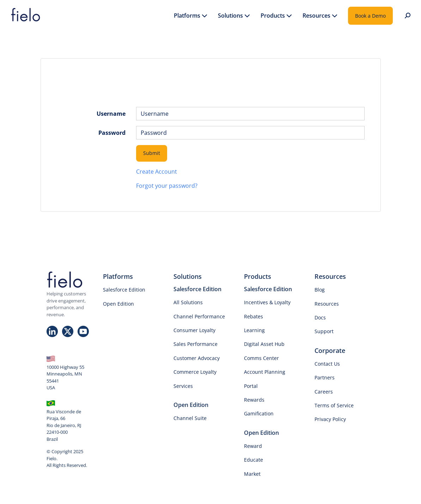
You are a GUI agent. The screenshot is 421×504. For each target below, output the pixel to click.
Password (112, 133)
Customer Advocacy (197, 358)
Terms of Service (334, 405)
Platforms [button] (191, 16)
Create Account (157, 172)
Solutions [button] (234, 16)
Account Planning (265, 372)
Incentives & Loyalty (267, 302)
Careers (324, 392)
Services (183, 386)
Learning (254, 330)
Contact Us (327, 364)
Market (252, 474)
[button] (407, 16)
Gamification (259, 413)
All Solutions (188, 302)
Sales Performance (196, 344)
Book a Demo (370, 16)
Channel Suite (190, 418)
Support (324, 331)
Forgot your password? (167, 186)
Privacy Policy (330, 419)
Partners (325, 377)
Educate (254, 460)
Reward (253, 446)
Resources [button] (320, 16)
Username (111, 114)
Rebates (254, 316)
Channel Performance (199, 316)
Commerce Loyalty (195, 372)
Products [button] (276, 16)
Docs (320, 317)
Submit (152, 153)
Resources (327, 304)
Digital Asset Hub (264, 344)
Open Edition (118, 304)
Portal (251, 386)
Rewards (254, 400)
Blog (320, 290)
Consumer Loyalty (194, 330)
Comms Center (261, 358)
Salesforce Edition (124, 290)
